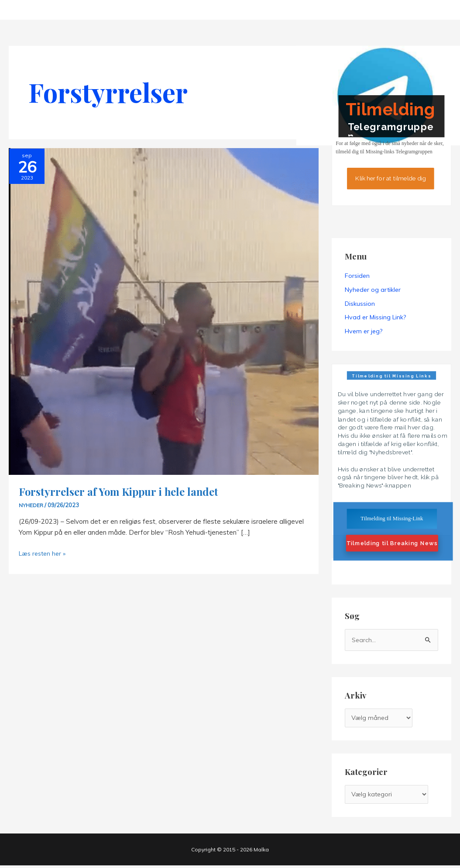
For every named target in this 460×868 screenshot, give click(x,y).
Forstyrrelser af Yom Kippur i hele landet (123, 491)
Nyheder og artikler (373, 290)
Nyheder (31, 505)
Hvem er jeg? (364, 332)
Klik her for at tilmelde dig (390, 178)
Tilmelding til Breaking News (392, 544)
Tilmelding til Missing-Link (392, 519)
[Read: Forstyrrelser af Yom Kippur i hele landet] (164, 311)
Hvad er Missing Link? (375, 318)
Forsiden (357, 276)
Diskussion (360, 304)
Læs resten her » (44, 553)
